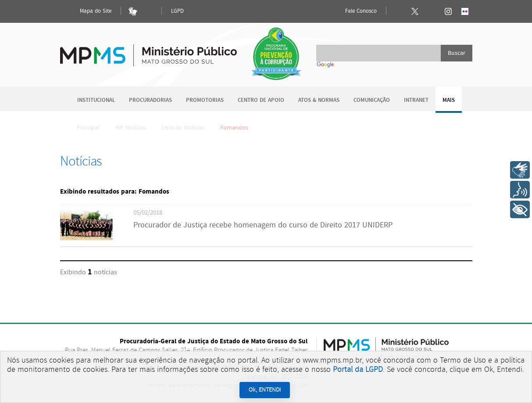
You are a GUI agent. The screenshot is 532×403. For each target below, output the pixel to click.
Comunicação (372, 100)
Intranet (416, 100)
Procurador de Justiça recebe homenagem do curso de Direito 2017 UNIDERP (263, 225)
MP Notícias (130, 128)
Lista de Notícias (183, 128)
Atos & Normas (319, 100)
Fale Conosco (353, 11)
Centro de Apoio (261, 100)
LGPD (177, 11)
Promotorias (205, 100)
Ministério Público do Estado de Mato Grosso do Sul (148, 50)
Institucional (96, 100)
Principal (82, 128)
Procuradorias (150, 100)
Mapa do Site (88, 11)
